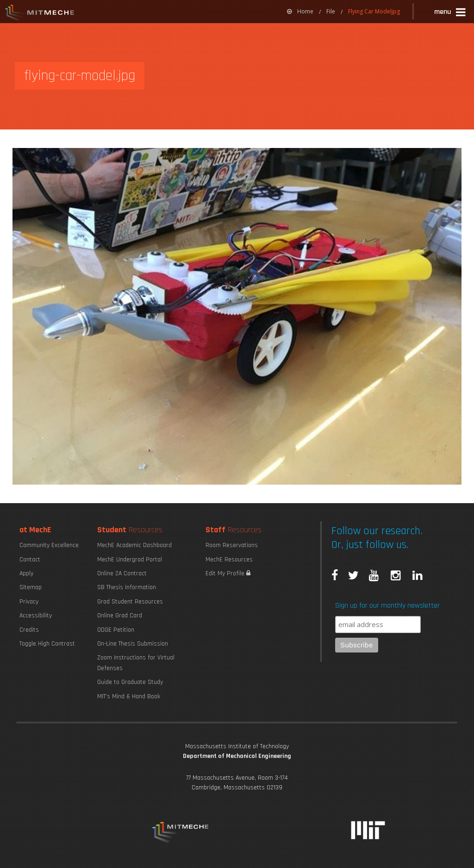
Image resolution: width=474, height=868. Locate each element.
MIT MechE (40, 14)
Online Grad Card (120, 616)
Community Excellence (49, 545)
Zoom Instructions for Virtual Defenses (136, 663)
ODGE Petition (116, 630)
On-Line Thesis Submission (133, 644)
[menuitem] (300, 12)
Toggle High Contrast (47, 644)
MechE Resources (229, 560)
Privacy (29, 602)
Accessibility (36, 616)
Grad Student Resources (130, 602)
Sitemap (31, 587)
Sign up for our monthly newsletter (387, 606)
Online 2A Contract (122, 573)
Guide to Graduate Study (130, 682)
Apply (26, 573)
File (331, 11)
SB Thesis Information (127, 587)
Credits (29, 630)
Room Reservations (232, 545)
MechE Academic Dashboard (134, 545)
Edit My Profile (228, 573)
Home (300, 11)
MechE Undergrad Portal (130, 560)
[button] (451, 13)
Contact (30, 560)
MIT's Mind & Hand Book (129, 696)
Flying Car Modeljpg (374, 11)
